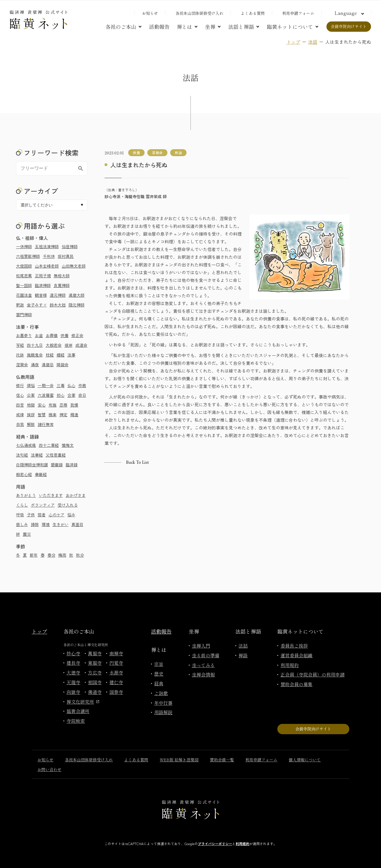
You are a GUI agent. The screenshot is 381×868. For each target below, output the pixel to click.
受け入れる (68, 505)
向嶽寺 (73, 692)
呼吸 (20, 515)
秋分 (80, 555)
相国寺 (95, 682)
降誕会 (63, 365)
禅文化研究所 (83, 702)
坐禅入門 (201, 646)
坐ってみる (203, 665)
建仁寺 (116, 682)
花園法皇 (24, 295)
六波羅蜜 (46, 395)
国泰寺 (116, 692)
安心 (42, 405)
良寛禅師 (62, 285)
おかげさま (76, 495)
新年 (34, 555)
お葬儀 (52, 335)
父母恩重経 (56, 455)
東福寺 (95, 663)
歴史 (159, 674)
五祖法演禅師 (47, 246)
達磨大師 (77, 295)
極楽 (53, 415)
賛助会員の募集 (296, 684)
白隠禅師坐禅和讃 (32, 465)
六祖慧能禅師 (28, 256)
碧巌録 (57, 465)
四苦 (20, 405)
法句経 (22, 455)
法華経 (37, 455)
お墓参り (24, 335)
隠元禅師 (77, 305)
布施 (53, 405)
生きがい (61, 524)
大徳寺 (73, 672)
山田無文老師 (74, 266)
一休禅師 (24, 246)
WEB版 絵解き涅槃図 (179, 760)
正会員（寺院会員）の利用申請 (312, 674)
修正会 (77, 335)
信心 (20, 395)
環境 (46, 524)
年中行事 (163, 703)
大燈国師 (24, 266)
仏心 (71, 385)
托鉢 (20, 355)
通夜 (35, 365)
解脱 (31, 424)
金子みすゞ (37, 305)
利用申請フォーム (298, 13)
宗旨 (159, 664)
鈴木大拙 (58, 305)
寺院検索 (76, 721)
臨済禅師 (43, 285)
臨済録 (72, 465)
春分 (51, 555)
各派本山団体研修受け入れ (199, 13)
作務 (82, 385)
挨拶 (31, 415)
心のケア (57, 515)
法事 (71, 355)
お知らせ (150, 13)
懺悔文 (68, 445)
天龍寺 (73, 682)
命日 (82, 395)
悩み (71, 515)
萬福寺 (95, 653)
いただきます (51, 495)
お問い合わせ (49, 769)
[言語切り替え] (348, 13)
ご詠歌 (161, 693)
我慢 (74, 405)
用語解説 (163, 712)
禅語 (243, 655)
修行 (20, 385)
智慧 (42, 415)
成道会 (81, 345)
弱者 (42, 515)
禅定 (63, 415)
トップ (293, 42)
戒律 (20, 415)
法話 (313, 42)
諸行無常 (46, 424)
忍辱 (63, 405)
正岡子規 (43, 276)
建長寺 (73, 663)
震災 (27, 534)
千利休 (49, 256)
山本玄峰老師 (47, 266)
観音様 (41, 295)
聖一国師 (24, 285)
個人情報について (305, 760)
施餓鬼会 (35, 355)
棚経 (61, 355)
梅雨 (62, 555)
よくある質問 (253, 13)
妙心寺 (73, 653)
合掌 (71, 395)
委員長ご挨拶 (294, 646)
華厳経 (41, 474)
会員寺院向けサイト (349, 26)
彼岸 (69, 345)
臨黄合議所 (78, 711)
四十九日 (35, 345)
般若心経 (24, 474)
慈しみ (22, 524)
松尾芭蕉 (24, 276)
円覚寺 (116, 663)
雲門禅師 (24, 314)
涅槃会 (22, 365)
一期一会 (46, 385)
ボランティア (43, 505)
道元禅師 (58, 295)
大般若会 (54, 345)
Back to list (137, 462)
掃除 (35, 524)
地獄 (31, 405)
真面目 (77, 524)
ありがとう (26, 495)
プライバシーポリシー (215, 844)
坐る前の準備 (206, 655)
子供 (31, 515)
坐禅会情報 (203, 674)
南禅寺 (116, 653)
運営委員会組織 (296, 655)
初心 (61, 395)
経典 (159, 683)
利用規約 (290, 665)
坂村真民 (66, 256)
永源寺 (116, 672)
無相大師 (62, 276)
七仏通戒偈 (26, 445)
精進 (74, 415)
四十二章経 (49, 445)
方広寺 (95, 672)
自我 (20, 424)
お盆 (39, 335)
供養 (65, 335)
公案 (31, 395)
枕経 (50, 355)
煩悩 (31, 385)
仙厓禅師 (70, 246)
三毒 (61, 385)
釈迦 (20, 305)
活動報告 (159, 27)
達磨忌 (48, 365)
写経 (20, 345)
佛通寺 (95, 692)
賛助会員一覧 (222, 760)
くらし (22, 505)
